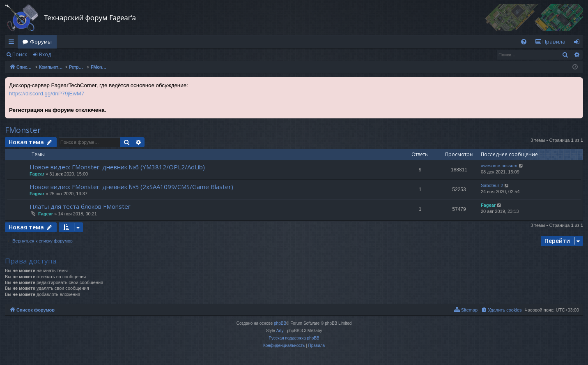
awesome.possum (499, 166)
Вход (45, 54)
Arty (280, 331)
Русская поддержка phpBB (294, 338)
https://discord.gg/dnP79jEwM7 (47, 94)
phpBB (280, 323)
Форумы (41, 42)
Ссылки (13, 43)
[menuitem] (524, 42)
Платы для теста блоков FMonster (80, 206)
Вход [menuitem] (578, 43)
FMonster (23, 130)
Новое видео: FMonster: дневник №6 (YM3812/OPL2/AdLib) (117, 167)
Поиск (20, 54)
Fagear (37, 174)
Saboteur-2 (492, 185)
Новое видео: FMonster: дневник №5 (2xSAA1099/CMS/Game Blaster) (131, 187)
